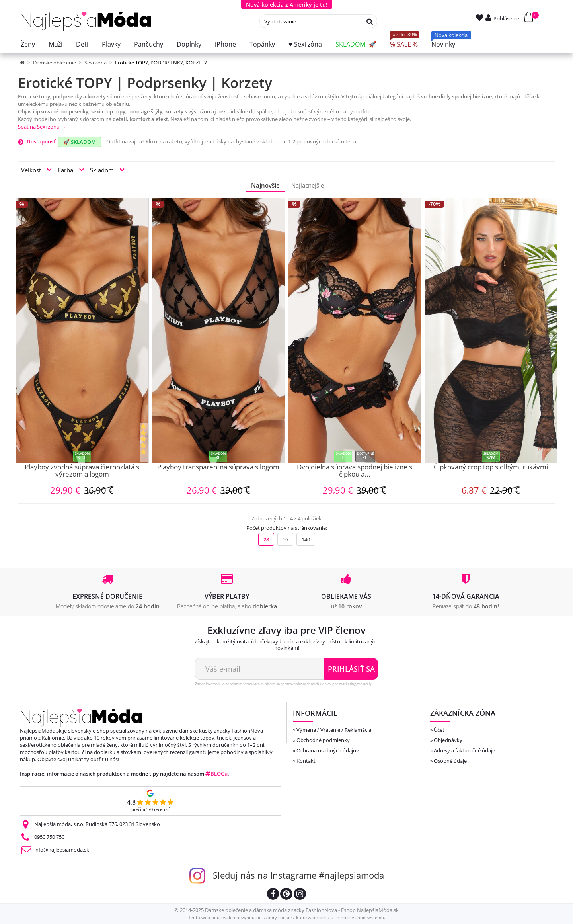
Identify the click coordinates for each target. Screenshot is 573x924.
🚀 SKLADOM (80, 142)
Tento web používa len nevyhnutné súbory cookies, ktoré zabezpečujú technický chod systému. (287, 917)
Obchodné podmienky (323, 740)
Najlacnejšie (308, 185)
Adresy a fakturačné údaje (464, 750)
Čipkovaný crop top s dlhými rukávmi (491, 467)
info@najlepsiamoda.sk (62, 850)
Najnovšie (265, 185)
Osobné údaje (450, 761)
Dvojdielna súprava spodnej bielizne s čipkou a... (355, 471)
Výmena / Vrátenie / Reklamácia (334, 730)
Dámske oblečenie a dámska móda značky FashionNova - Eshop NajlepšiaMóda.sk (302, 910)
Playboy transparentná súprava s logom (218, 467)
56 (285, 539)
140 (306, 539)
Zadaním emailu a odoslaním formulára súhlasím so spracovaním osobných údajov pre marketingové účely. (284, 684)
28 (266, 539)
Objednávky (448, 740)
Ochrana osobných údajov (328, 750)
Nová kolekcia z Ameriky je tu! (287, 5)
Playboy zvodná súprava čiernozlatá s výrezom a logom (82, 471)
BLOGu (216, 774)
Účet (439, 730)
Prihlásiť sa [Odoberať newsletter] (351, 669)
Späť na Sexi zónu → (42, 127)
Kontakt (306, 761)
